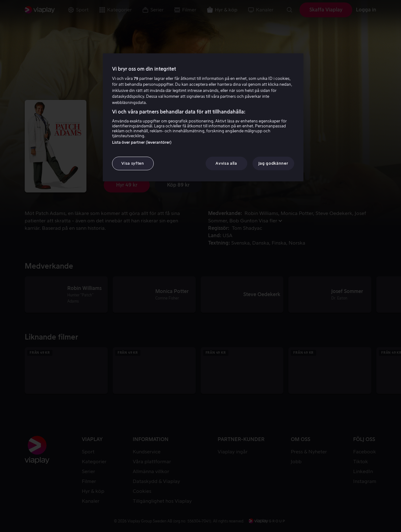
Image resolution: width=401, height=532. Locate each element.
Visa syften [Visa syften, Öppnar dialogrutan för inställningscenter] (133, 163)
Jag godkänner (273, 163)
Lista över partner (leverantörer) (142, 142)
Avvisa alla (226, 163)
